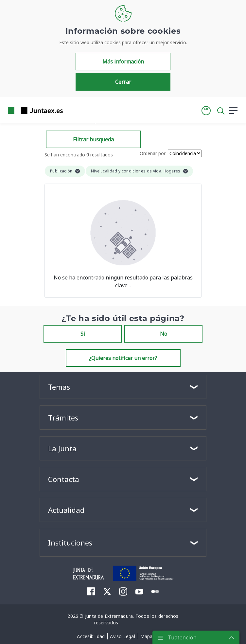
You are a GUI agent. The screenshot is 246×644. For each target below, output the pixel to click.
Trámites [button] (63, 418)
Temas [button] (59, 387)
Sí (83, 334)
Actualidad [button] (66, 510)
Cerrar (123, 82)
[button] (206, 111)
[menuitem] (91, 591)
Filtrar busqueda (93, 139)
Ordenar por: (153, 153)
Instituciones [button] (70, 543)
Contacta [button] (64, 479)
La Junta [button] (62, 448)
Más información (123, 62)
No (164, 334)
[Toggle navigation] (72, 110)
